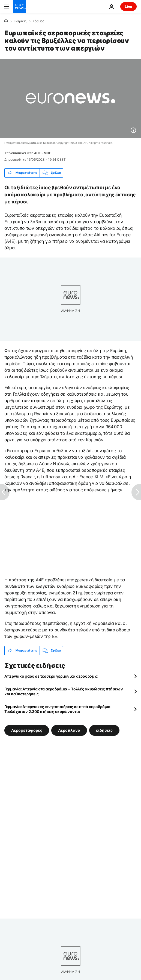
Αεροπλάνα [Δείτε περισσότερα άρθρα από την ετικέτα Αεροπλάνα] (69, 730)
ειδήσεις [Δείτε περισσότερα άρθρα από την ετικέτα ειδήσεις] (104, 730)
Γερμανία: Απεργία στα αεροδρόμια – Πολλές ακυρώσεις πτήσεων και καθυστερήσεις (64, 691)
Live (128, 6)
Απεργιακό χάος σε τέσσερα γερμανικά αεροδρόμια (51, 676)
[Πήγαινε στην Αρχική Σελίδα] (20, 7)
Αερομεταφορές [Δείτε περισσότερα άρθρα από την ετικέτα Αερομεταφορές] (27, 730)
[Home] (6, 21)
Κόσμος (38, 21)
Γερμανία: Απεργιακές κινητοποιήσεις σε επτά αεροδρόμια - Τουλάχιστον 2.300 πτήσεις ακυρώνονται (59, 709)
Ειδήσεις (20, 21)
